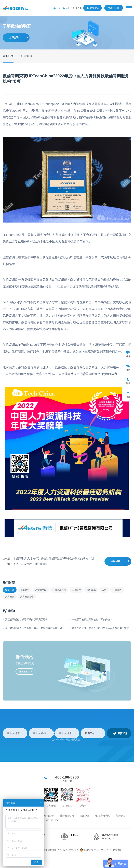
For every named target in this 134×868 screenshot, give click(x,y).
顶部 (128, 397)
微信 (128, 370)
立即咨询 (14, 37)
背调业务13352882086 (47, 820)
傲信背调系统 (102, 816)
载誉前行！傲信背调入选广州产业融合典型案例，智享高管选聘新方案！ (102, 628)
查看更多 (23, 672)
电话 (128, 383)
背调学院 (120, 816)
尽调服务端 (114, 8)
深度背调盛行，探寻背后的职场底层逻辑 (26, 619)
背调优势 (117, 590)
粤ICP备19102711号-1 (68, 850)
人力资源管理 (27, 597)
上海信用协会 (47, 816)
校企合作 (25, 590)
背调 (104, 590)
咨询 (128, 356)
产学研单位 (41, 590)
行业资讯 (27, 56)
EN (58, 8)
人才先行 (76, 590)
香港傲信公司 (67, 816)
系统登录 (95, 8)
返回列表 (115, 561)
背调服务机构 (59, 590)
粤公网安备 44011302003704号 (96, 850)
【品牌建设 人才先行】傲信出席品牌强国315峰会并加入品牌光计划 (53, 558)
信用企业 (91, 590)
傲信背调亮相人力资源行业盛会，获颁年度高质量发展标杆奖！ (35, 628)
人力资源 (10, 597)
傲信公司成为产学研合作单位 (30, 564)
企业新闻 (8, 56)
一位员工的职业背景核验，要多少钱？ (92, 619)
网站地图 (117, 850)
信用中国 (85, 816)
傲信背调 (10, 590)
